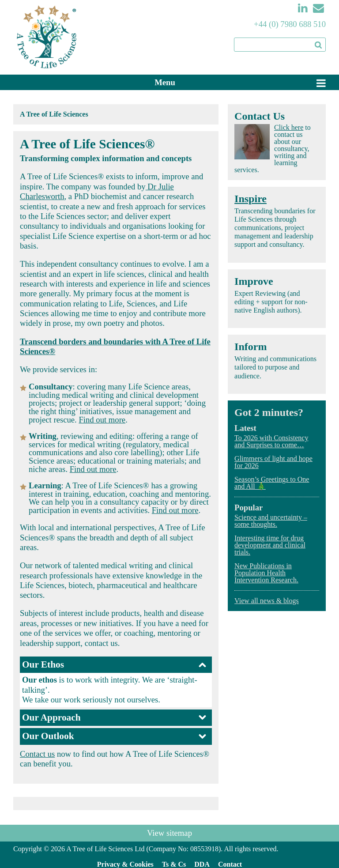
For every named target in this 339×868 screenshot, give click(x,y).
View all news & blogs (267, 601)
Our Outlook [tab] (115, 736)
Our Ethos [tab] (115, 664)
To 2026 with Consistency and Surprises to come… (271, 441)
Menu (165, 82)
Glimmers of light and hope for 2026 (273, 462)
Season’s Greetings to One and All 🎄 (272, 483)
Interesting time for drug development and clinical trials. (270, 545)
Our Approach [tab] (115, 717)
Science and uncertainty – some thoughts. (271, 521)
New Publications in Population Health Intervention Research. (266, 573)
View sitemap (169, 833)
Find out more (102, 420)
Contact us (37, 754)
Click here (289, 127)
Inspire (250, 199)
